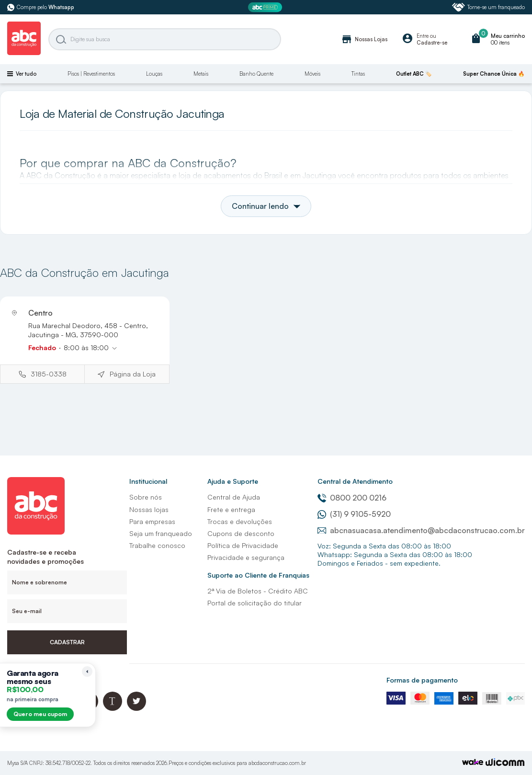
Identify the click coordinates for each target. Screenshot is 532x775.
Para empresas (152, 521)
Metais (201, 74)
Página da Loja (133, 374)
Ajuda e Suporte (233, 481)
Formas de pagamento (422, 680)
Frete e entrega (231, 509)
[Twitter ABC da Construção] (136, 708)
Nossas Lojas (364, 39)
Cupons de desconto (241, 533)
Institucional (148, 481)
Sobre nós (146, 497)
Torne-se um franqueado (488, 7)
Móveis (312, 74)
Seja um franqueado (161, 533)
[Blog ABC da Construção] (113, 708)
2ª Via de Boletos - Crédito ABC (258, 591)
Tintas (358, 74)
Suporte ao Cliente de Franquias (258, 575)
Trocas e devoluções (240, 521)
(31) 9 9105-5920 (354, 514)
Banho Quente (256, 74)
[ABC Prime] (266, 7)
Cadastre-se (432, 43)
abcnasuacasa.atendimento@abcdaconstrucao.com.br (421, 530)
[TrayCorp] (473, 763)
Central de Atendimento (355, 481)
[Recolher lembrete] (87, 672)
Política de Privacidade (243, 545)
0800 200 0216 (352, 498)
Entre (423, 36)
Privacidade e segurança (246, 557)
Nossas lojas (149, 509)
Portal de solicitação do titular (255, 603)
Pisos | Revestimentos (91, 74)
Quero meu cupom (40, 714)
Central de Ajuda (234, 497)
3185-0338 (49, 374)
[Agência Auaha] (505, 763)
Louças (154, 74)
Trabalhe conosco (157, 545)
